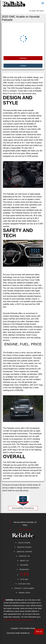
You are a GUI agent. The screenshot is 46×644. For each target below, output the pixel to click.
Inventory (23, 58)
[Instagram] (27, 575)
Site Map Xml (24, 584)
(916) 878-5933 (25, 530)
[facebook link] (25, 575)
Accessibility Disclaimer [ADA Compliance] (23, 508)
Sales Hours (24, 543)
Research (24, 569)
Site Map (24, 579)
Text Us (39, 632)
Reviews (24, 565)
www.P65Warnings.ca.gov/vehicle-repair (18, 620)
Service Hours (24, 547)
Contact (23, 66)
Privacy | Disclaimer (24, 588)
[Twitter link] (22, 575)
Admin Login (24, 593)
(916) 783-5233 (37, 11)
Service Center (24, 552)
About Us (24, 561)
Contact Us (24, 556)
